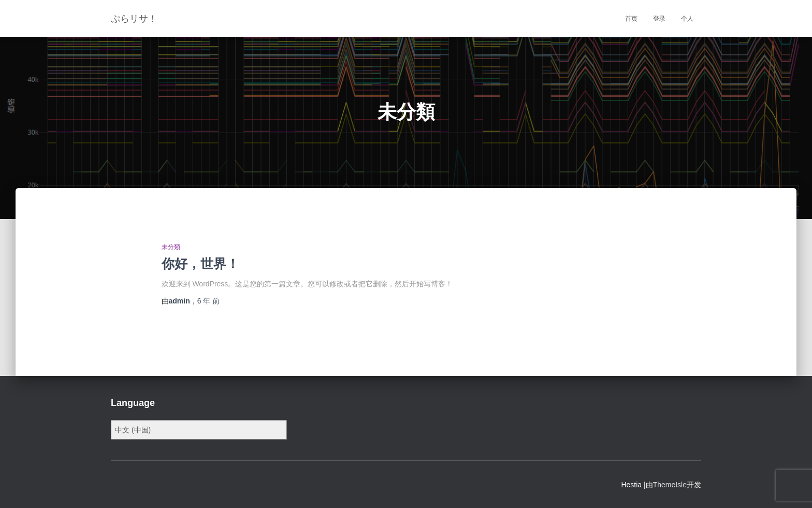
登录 (659, 19)
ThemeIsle (670, 485)
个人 (687, 19)
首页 (631, 19)
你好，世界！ (200, 264)
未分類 (171, 247)
